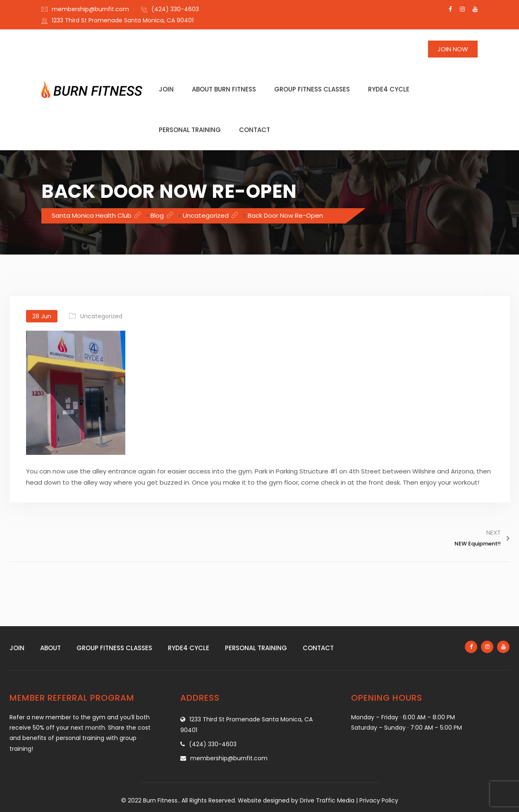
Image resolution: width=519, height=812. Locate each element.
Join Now (453, 49)
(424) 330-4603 (175, 9)
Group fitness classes (312, 89)
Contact (255, 130)
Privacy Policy (379, 800)
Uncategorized (101, 316)
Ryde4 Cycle (389, 89)
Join (166, 89)
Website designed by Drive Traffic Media (296, 800)
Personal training (190, 130)
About (50, 648)
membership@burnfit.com (90, 9)
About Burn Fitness (224, 89)
